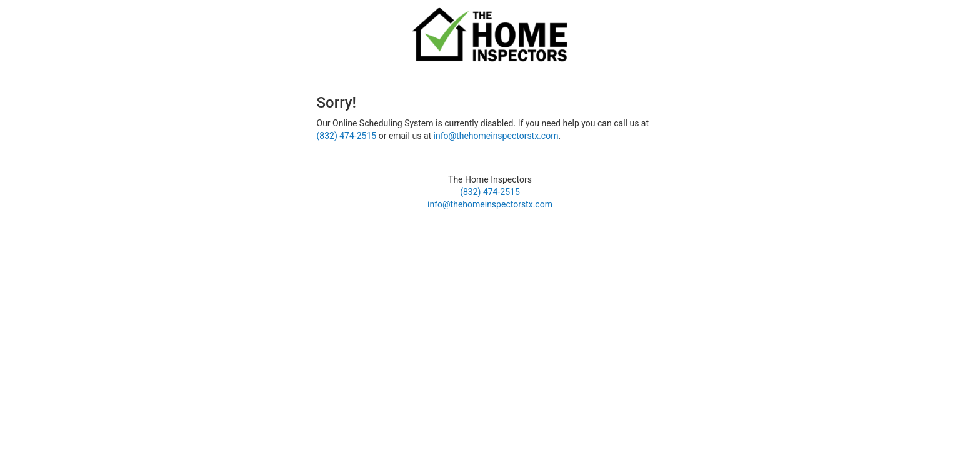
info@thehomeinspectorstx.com (496, 136)
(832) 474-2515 (347, 136)
